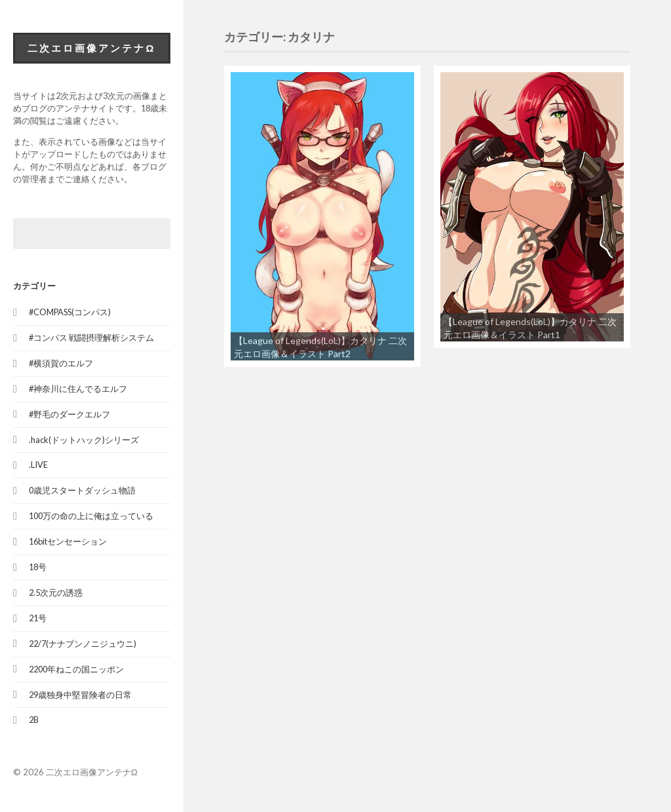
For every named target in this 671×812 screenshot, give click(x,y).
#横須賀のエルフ (61, 363)
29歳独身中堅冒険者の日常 (80, 695)
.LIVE (38, 465)
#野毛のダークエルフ (69, 414)
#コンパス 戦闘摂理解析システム (91, 338)
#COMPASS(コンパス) (70, 312)
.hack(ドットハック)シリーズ (84, 440)
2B (34, 720)
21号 (38, 618)
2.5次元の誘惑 (56, 592)
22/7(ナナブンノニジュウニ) (83, 644)
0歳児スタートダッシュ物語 (82, 490)
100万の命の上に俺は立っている (91, 516)
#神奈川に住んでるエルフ (78, 389)
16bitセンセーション (68, 541)
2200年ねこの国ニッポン (76, 669)
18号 (38, 567)
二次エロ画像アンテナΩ (91, 48)
